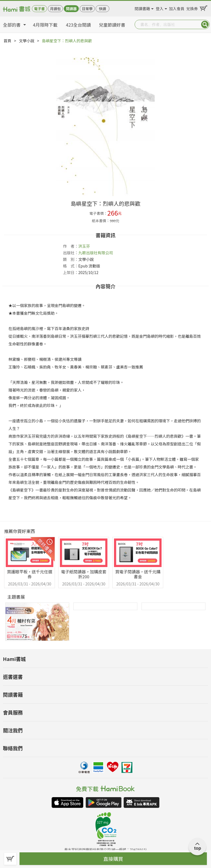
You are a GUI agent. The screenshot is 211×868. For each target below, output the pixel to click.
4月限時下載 (45, 25)
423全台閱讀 (78, 25)
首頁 (7, 41)
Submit (205, 24)
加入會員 (177, 8)
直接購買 (113, 859)
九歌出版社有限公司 (96, 253)
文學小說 (27, 41)
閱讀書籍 (142, 8)
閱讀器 (71, 9)
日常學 (87, 9)
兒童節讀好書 (112, 25)
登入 (160, 8)
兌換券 (192, 8)
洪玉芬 (84, 246)
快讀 (102, 9)
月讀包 (55, 9)
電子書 (39, 9)
